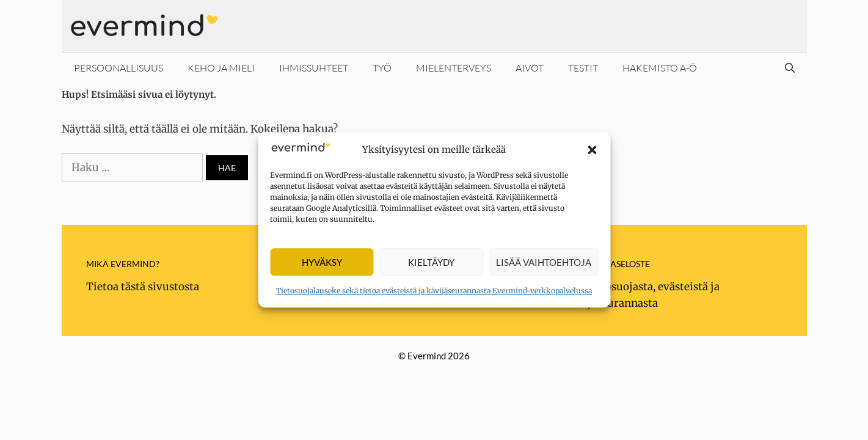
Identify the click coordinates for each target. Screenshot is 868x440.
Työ (382, 68)
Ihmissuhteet (314, 68)
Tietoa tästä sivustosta (143, 287)
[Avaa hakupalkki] (790, 68)
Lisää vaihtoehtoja (544, 262)
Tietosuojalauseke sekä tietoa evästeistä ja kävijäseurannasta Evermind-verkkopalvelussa (434, 291)
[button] (592, 150)
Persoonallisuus (119, 68)
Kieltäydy (431, 262)
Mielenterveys (454, 68)
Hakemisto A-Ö (660, 68)
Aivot (530, 68)
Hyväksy (322, 262)
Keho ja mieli (221, 68)
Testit (583, 68)
